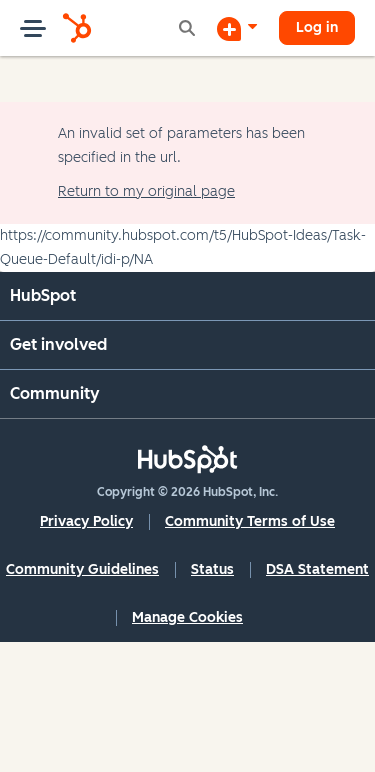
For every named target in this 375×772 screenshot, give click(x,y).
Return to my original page (146, 191)
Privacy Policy (86, 521)
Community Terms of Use (250, 521)
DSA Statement (317, 569)
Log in (317, 27)
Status (212, 569)
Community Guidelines (82, 569)
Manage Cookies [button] (187, 617)
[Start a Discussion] (237, 28)
